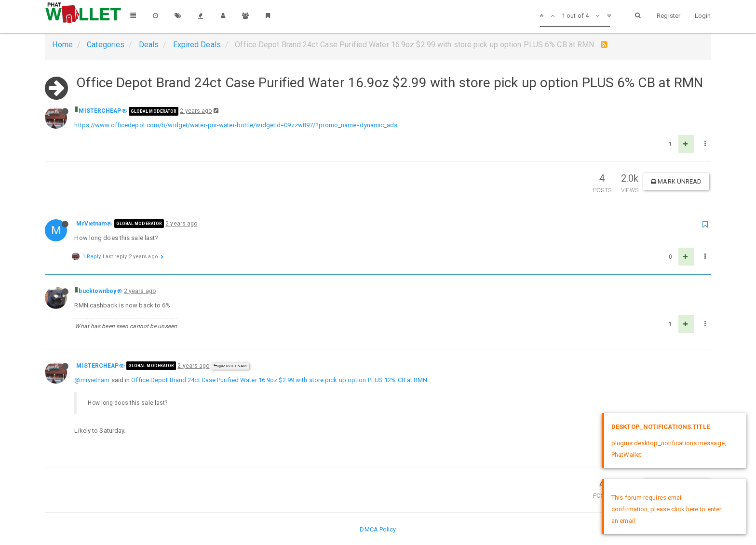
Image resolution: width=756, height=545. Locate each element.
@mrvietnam (92, 380)
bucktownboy (97, 291)
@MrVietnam (230, 366)
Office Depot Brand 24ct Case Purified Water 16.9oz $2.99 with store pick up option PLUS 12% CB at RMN (279, 380)
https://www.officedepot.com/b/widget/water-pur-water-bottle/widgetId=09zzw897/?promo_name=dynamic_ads (236, 125)
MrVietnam (91, 224)
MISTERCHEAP (100, 111)
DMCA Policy (378, 529)
